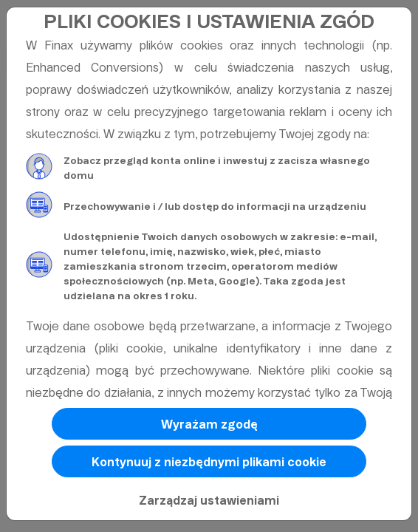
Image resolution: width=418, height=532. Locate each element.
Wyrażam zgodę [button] (209, 424)
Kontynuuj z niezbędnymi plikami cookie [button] (209, 462)
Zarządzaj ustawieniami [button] (209, 501)
